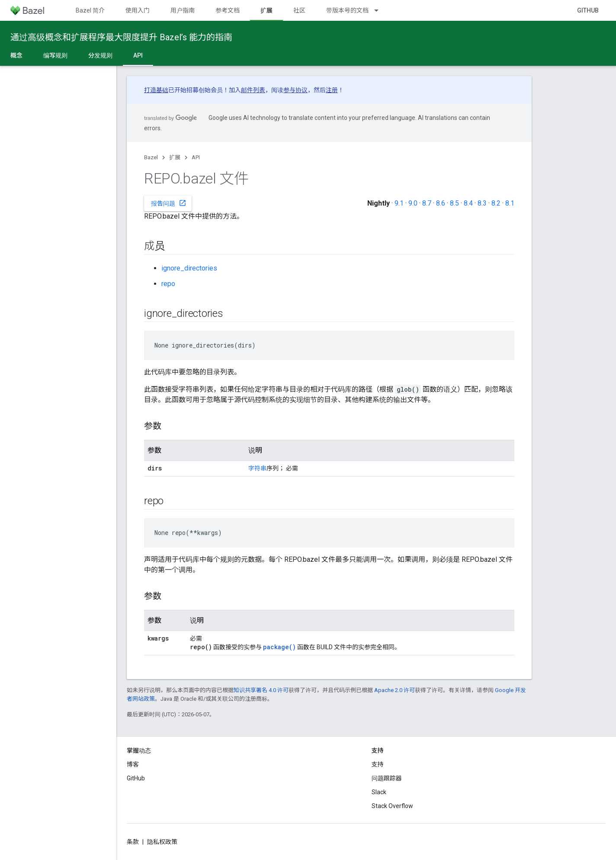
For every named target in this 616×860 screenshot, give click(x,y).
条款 (133, 842)
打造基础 (156, 90)
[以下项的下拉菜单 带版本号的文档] (380, 10)
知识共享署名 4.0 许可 (261, 690)
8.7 (427, 203)
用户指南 (183, 10)
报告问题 (169, 203)
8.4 (468, 203)
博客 (133, 764)
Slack (379, 792)
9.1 (399, 203)
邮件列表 (253, 90)
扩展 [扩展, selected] (266, 10)
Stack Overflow (392, 806)
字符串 (257, 468)
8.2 (496, 203)
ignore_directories (189, 268)
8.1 (510, 203)
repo (168, 284)
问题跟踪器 (387, 778)
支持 (378, 764)
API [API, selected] (138, 55)
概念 (16, 55)
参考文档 (228, 10)
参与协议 (295, 90)
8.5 (454, 203)
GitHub (588, 10)
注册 (332, 90)
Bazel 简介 (90, 10)
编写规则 (55, 55)
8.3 (482, 203)
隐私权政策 (162, 842)
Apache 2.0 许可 (395, 690)
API (196, 157)
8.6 (441, 203)
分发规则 (100, 55)
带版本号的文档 (347, 10)
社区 (299, 10)
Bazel (151, 157)
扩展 (175, 157)
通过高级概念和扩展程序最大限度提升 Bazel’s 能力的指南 (121, 37)
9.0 (413, 203)
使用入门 (138, 10)
